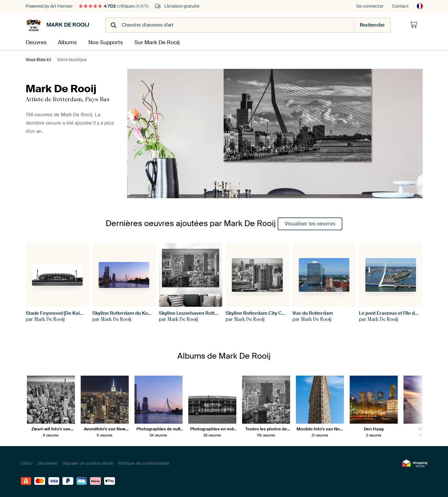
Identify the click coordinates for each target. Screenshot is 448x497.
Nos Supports (105, 42)
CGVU (27, 463)
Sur (155, 42)
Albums (67, 42)
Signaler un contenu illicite (88, 463)
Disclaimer (48, 463)
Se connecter (370, 6)
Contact (400, 6)
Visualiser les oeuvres (310, 223)
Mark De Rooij (57, 25)
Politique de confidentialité (144, 463)
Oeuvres (36, 42)
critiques (114, 6)
